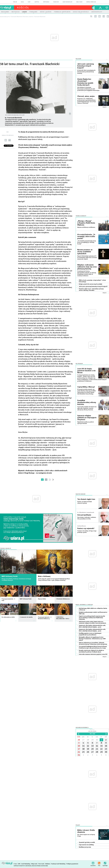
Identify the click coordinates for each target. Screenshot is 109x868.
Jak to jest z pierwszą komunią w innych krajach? (86, 66)
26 (79, 740)
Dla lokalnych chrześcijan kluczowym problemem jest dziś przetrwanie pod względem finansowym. (89, 89)
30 (97, 740)
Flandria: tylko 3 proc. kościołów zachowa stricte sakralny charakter (91, 290)
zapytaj (37, 2)
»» (53, 480)
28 (88, 740)
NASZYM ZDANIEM (81, 494)
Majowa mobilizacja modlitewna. (86, 227)
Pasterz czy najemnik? (86, 528)
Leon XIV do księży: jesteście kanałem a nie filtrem (86, 371)
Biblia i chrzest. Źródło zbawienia (86, 831)
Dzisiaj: (92, 731)
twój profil (100, 8)
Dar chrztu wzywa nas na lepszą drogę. (86, 835)
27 (83, 740)
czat (29, 2)
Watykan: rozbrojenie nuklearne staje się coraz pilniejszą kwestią (87, 267)
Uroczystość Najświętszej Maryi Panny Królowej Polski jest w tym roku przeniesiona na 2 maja (93, 647)
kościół (23, 8)
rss (95, 16)
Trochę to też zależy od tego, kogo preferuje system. (87, 532)
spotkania (46, 2)
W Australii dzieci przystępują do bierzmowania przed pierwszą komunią (86, 72)
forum (15, 2)
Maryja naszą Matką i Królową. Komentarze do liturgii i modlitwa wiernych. (16, 580)
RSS (99, 863)
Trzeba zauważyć (81, 216)
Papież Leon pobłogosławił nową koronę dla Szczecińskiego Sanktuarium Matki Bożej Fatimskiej (92, 618)
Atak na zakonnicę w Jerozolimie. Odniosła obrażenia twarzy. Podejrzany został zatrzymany (93, 643)
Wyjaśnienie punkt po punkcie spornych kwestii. (86, 423)
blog (22, 2)
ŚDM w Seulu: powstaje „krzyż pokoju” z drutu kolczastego (92, 281)
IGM (19, 864)
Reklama (48, 864)
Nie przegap (79, 364)
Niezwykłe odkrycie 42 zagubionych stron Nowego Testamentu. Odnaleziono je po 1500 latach (92, 639)
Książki (78, 825)
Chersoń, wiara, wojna (86, 96)
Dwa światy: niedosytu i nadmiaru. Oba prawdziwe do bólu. (87, 518)
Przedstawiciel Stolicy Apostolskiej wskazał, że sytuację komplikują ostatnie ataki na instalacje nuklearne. (87, 273)
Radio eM (56, 2)
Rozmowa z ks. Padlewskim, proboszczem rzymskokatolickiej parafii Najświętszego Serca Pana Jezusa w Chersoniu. (87, 101)
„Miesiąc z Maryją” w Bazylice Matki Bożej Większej (86, 223)
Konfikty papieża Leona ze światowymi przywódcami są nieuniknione (90, 634)
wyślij (6, 140)
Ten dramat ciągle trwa (86, 499)
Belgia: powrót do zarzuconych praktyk (90, 284)
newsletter (100, 16)
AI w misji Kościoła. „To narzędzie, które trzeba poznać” (86, 236)
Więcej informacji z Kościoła (84, 605)
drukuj (10, 140)
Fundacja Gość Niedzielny (58, 864)
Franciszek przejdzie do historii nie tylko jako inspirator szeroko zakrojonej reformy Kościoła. (87, 408)
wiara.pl (7, 8)
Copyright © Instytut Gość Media (22, 866)
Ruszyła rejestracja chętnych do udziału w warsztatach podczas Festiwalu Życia (91, 651)
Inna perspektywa (84, 515)
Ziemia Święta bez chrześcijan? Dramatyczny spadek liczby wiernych (85, 82)
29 (92, 740)
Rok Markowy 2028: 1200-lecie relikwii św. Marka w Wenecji (93, 609)
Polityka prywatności (72, 864)
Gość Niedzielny (68, 2)
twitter (108, 16)
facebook (104, 16)
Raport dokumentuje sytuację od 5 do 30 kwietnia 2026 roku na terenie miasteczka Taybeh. (87, 258)
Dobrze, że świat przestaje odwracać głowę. (85, 502)
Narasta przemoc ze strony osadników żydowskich (85, 252)
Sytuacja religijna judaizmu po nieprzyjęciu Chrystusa (87, 418)
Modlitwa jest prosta (85, 847)
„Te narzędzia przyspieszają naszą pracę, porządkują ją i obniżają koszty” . (87, 242)
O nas (15, 864)
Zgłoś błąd (105, 863)
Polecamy (78, 59)
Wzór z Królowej (44, 576)
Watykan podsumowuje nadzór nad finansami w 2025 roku (93, 613)
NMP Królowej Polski (10, 576)
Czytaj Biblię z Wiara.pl (86, 387)
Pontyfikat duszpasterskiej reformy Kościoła (87, 402)
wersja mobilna (91, 2)
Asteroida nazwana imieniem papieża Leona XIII (93, 654)
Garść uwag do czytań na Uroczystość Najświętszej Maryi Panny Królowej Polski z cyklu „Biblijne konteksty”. (54, 580)
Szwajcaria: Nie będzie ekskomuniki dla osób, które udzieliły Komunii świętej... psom (92, 626)
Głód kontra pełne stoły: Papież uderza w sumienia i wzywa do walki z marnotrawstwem (92, 622)
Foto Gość (41, 864)
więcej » (16, 602)
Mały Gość (79, 2)
